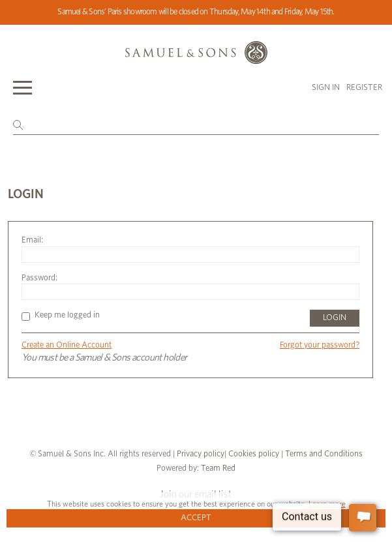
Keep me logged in (61, 315)
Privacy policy (201, 454)
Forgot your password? (320, 345)
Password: (39, 278)
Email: (32, 240)
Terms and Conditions (323, 454)
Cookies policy (254, 454)
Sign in (326, 88)
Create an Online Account (67, 345)
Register (364, 88)
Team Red (218, 468)
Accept (196, 518)
